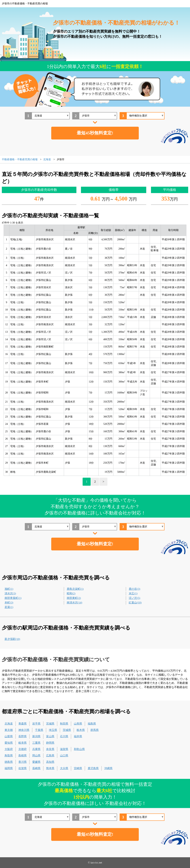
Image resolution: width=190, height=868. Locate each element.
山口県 (64, 756)
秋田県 (64, 724)
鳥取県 (9, 756)
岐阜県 (23, 743)
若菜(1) (9, 607)
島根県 (23, 756)
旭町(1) (9, 589)
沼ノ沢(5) (134, 598)
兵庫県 (36, 749)
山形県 (78, 724)
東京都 (9, 730)
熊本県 (50, 768)
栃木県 (81, 730)
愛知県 (9, 743)
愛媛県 (36, 762)
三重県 (36, 743)
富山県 (50, 736)
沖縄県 (108, 768)
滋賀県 (64, 749)
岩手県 (36, 724)
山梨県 (9, 736)
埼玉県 (53, 730)
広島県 (50, 756)
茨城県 (67, 730)
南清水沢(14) (74, 603)
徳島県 (9, 762)
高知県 (50, 762)
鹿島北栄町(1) (75, 589)
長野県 (23, 736)
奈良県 (50, 749)
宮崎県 (78, 768)
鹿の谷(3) (134, 589)
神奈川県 (24, 730)
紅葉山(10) (135, 603)
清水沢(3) (10, 593)
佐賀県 (23, 768)
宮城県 (50, 724)
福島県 (92, 724)
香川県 (23, 762)
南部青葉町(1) (13, 598)
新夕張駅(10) (12, 639)
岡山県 (36, 756)
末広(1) (133, 593)
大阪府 (9, 749)
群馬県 (95, 730)
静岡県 (50, 743)
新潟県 (36, 736)
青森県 (23, 724)
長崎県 (36, 768)
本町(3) (9, 603)
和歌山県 (79, 749)
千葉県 (39, 730)
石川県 (64, 736)
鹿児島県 (93, 768)
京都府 (23, 749)
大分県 (64, 768)
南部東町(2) (74, 598)
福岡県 (9, 768)
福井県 (78, 736)
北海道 (9, 724)
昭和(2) (71, 593)
